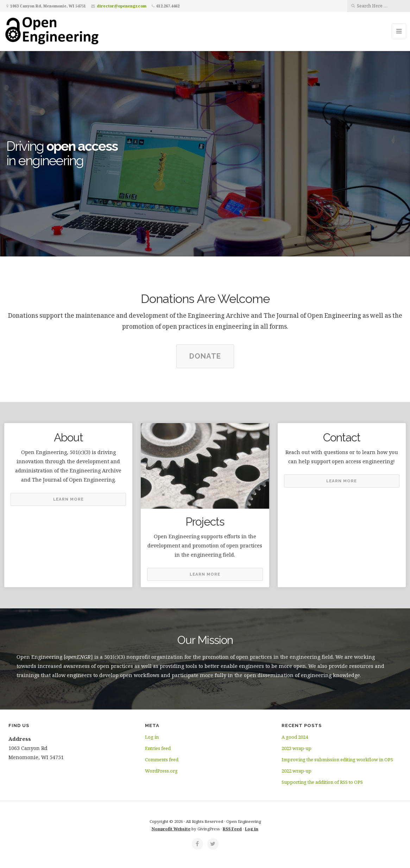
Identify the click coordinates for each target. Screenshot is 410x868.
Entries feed (158, 748)
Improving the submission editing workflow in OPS (337, 759)
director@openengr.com (122, 6)
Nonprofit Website (171, 829)
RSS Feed (232, 829)
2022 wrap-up (297, 771)
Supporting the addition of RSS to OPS (322, 782)
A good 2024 (295, 737)
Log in (152, 737)
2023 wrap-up (297, 748)
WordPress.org (161, 771)
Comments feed (162, 759)
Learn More (68, 499)
